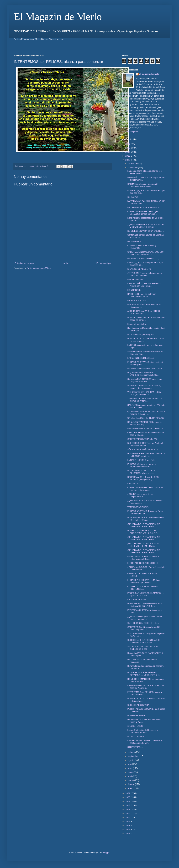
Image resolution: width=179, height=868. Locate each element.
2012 (128, 830)
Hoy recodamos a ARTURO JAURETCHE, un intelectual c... (143, 374)
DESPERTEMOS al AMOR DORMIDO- (145, 429)
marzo (131, 780)
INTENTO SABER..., (137, 737)
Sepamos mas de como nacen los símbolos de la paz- (143, 648)
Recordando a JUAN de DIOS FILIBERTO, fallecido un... (141, 472)
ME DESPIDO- (134, 241)
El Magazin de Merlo (58, 17)
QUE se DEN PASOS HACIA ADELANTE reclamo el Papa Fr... (146, 413)
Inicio (65, 263)
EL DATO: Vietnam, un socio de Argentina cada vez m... (142, 465)
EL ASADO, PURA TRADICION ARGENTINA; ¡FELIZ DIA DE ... (143, 532)
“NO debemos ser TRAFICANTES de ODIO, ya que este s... (144, 393)
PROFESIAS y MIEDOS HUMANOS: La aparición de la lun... (146, 594)
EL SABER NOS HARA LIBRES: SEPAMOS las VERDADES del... (144, 674)
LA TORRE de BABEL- (138, 600)
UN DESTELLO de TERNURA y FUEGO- (146, 418)
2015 (128, 817)
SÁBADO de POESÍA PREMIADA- (143, 450)
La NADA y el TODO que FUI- (141, 460)
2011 (128, 834)
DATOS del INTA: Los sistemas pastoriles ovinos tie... (142, 295)
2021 (128, 793)
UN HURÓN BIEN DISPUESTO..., (143, 259)
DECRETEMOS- (135, 279)
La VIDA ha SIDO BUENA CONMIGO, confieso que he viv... (145, 742)
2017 (128, 810)
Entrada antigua (104, 263)
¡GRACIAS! (133, 197)
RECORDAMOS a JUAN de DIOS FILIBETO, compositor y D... (143, 478)
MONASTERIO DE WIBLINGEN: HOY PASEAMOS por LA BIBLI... (145, 605)
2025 (128, 148)
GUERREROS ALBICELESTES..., (143, 623)
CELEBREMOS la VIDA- (139, 705)
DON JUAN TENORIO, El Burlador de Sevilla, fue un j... (145, 423)
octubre (132, 752)
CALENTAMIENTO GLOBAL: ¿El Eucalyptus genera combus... (143, 213)
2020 (128, 797)
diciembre (133, 163)
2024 (128, 152)
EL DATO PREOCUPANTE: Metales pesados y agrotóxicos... (144, 581)
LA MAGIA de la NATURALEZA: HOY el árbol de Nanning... (146, 687)
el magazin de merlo (149, 74)
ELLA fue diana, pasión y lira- (141, 335)
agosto (131, 760)
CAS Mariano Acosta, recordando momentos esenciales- (143, 185)
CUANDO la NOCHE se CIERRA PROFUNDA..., (142, 588)
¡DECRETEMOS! (135, 726)
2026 (128, 144)
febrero (131, 784)
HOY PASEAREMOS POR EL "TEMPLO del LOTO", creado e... (146, 455)
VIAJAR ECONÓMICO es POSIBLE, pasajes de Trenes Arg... (144, 387)
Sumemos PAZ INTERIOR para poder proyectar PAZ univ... (145, 380)
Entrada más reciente (24, 263)
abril (130, 776)
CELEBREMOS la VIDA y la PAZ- (143, 439)
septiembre (133, 756)
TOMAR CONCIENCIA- (138, 507)
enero (131, 788)
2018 (128, 805)
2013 (128, 826)
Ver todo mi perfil (130, 131)
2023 (128, 156)
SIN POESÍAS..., (135, 747)
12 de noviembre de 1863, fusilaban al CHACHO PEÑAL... (145, 400)
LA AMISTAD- (134, 484)
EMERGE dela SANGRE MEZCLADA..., (146, 369)
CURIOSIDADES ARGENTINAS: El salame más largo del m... (144, 641)
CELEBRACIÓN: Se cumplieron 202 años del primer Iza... (144, 628)
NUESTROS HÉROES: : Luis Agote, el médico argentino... (145, 444)
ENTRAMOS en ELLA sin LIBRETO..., (145, 207)
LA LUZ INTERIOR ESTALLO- (141, 358)
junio (130, 768)
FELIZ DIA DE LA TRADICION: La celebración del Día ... (143, 558)
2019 (128, 801)
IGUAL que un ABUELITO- (139, 269)
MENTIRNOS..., (135, 290)
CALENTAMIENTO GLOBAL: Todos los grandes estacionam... (145, 489)
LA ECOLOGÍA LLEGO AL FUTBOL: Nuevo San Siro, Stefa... (144, 285)
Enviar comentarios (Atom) (39, 268)
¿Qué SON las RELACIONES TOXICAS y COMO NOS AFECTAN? (146, 226)
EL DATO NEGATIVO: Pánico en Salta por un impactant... (145, 512)
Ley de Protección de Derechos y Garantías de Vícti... (143, 731)
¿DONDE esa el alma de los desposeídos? (140, 495)
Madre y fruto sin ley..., (138, 324)
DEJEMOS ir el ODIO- (138, 301)
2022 (128, 160)
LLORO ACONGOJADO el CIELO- (143, 563)
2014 (128, 822)
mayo (131, 772)
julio (130, 764)
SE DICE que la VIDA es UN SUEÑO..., (146, 231)
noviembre (133, 168)
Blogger (106, 853)
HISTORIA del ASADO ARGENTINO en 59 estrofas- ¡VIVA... (146, 519)
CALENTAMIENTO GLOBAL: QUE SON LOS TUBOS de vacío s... (146, 253)
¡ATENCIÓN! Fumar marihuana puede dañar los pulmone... (145, 274)
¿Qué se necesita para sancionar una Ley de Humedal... (145, 618)
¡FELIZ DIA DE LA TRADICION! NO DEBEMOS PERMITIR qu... (144, 525)
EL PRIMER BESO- (136, 716)
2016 (128, 814)
